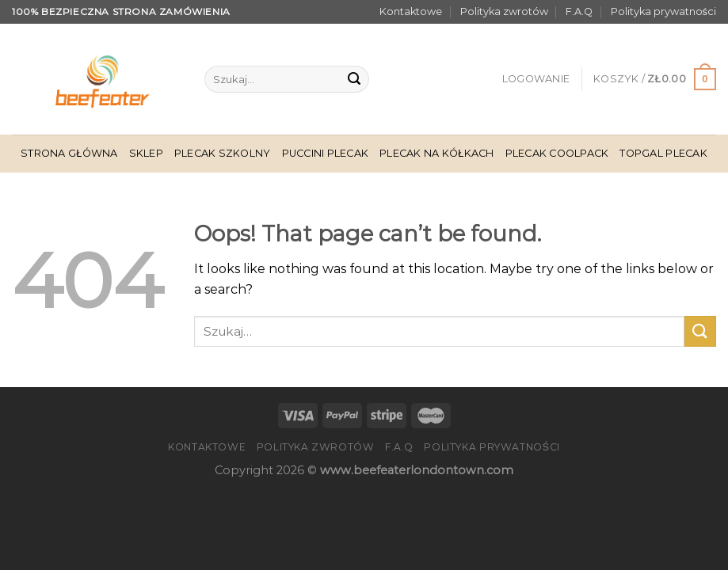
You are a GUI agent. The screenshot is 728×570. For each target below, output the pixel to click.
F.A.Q (579, 11)
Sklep (146, 153)
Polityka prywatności (663, 11)
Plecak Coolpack (557, 153)
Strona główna (69, 153)
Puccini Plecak (326, 153)
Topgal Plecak (663, 153)
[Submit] (354, 79)
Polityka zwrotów (504, 11)
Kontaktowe (411, 11)
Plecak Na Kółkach (436, 153)
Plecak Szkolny (223, 153)
